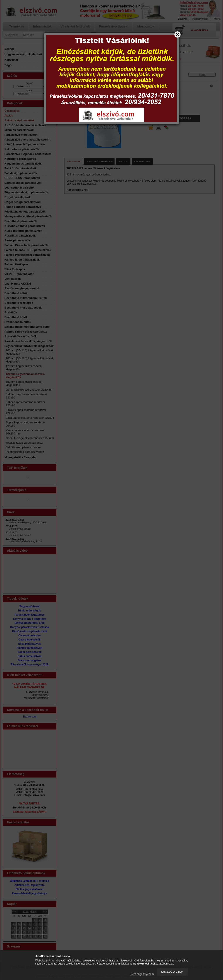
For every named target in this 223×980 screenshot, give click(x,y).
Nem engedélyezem (142, 974)
